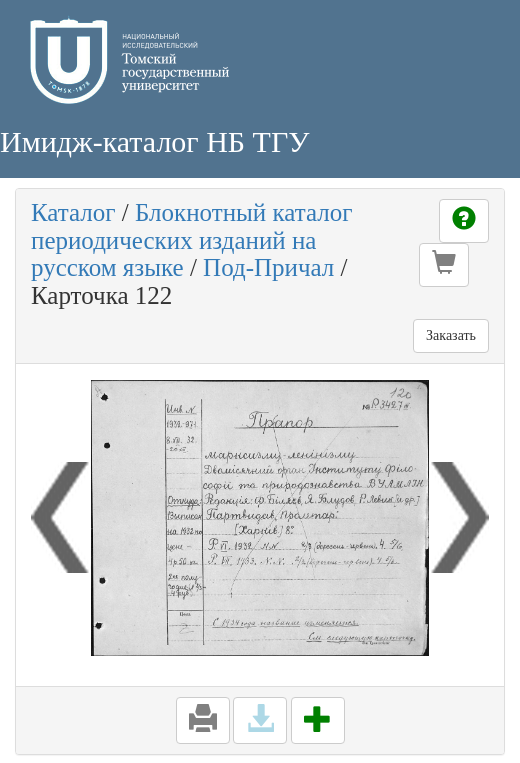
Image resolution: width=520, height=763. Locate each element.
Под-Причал (268, 267)
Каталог (73, 212)
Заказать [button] (451, 335)
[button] (444, 265)
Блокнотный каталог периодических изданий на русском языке (191, 240)
